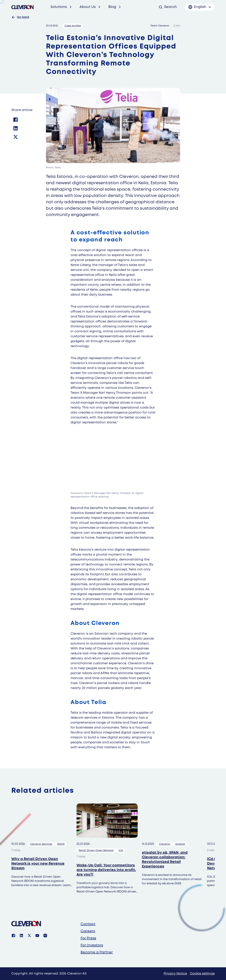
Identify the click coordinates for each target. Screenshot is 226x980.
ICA (121, 850)
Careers (88, 931)
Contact (88, 924)
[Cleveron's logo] (22, 7)
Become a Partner (97, 952)
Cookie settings (202, 974)
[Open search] (168, 7)
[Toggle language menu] (200, 7)
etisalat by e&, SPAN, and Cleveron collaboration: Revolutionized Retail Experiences (165, 860)
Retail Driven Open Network (96, 850)
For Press (88, 938)
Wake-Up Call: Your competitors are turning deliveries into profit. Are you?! (106, 870)
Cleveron (165, 844)
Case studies (73, 26)
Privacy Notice (175, 974)
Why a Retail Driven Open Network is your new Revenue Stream (38, 864)
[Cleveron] (26, 924)
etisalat (180, 844)
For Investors (92, 945)
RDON (61, 844)
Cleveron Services (41, 844)
